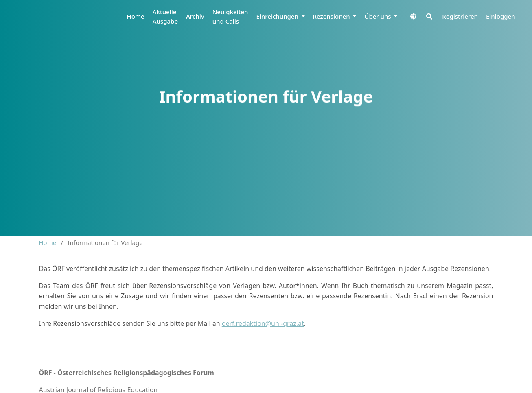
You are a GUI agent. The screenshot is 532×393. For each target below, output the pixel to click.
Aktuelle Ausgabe (165, 16)
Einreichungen (278, 16)
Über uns (378, 16)
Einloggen (501, 16)
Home (136, 16)
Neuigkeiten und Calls (230, 16)
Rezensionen (332, 16)
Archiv (195, 16)
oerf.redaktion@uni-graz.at (263, 323)
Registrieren (460, 16)
